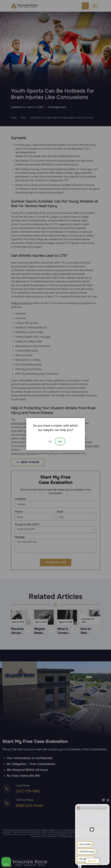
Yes (60, 441)
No (50, 441)
